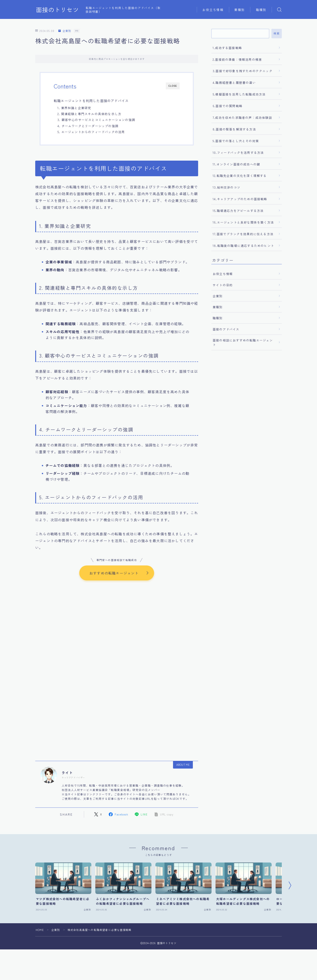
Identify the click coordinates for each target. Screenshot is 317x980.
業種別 (240, 10)
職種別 (261, 10)
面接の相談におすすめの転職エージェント (243, 342)
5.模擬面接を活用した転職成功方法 (239, 94)
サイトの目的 (223, 285)
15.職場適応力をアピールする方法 (238, 211)
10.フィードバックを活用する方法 (238, 152)
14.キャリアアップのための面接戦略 (240, 199)
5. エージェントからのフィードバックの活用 (91, 132)
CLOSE (173, 86)
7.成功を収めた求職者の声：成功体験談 (242, 117)
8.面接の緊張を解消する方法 (234, 129)
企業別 (65, 31)
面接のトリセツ (57, 10)
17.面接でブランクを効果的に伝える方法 (243, 234)
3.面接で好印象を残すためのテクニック (243, 71)
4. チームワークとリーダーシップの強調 (88, 126)
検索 (277, 33)
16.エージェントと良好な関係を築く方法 (243, 222)
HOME (40, 930)
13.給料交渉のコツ (227, 187)
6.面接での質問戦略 (228, 106)
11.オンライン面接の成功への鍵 (236, 164)
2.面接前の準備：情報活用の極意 (237, 59)
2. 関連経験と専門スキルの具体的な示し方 (89, 114)
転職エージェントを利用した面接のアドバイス (91, 101)
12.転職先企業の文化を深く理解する (240, 176)
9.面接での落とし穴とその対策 (236, 141)
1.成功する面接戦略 (227, 48)
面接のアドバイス (226, 329)
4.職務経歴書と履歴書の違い (234, 83)
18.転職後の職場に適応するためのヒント (243, 246)
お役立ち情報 (213, 10)
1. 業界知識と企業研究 (74, 108)
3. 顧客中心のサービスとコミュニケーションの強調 (96, 120)
